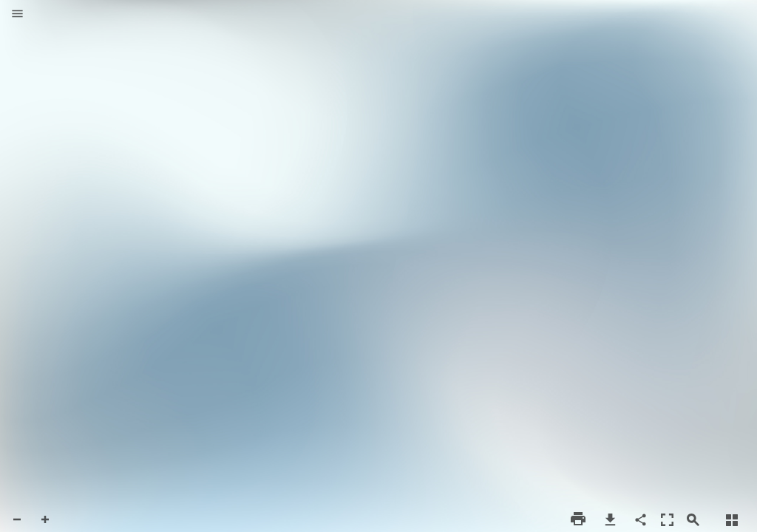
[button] (17, 15)
